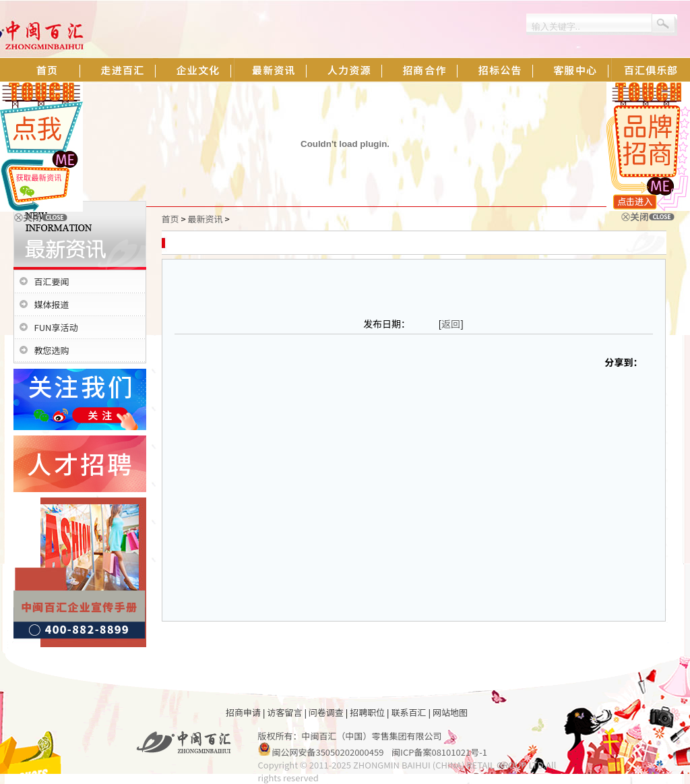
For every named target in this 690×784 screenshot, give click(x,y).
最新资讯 (206, 219)
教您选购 (52, 350)
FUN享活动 (56, 327)
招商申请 (243, 712)
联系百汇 (409, 712)
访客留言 (284, 712)
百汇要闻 (52, 281)
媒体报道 (52, 304)
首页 (170, 219)
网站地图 (450, 712)
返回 (451, 324)
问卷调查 (326, 712)
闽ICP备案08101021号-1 (439, 752)
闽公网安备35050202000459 (327, 752)
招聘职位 (367, 712)
